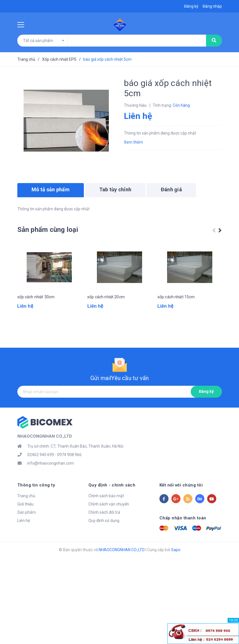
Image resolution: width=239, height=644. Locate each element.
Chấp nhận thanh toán (183, 533)
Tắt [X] (233, 620)
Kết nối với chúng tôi (181, 500)
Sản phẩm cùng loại (48, 230)
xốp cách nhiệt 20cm (106, 316)
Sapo (176, 565)
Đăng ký (206, 406)
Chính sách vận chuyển (109, 519)
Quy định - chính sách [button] (112, 500)
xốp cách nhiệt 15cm (176, 316)
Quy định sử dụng (104, 535)
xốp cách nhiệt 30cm (36, 316)
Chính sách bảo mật (106, 511)
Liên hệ (24, 535)
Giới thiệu (25, 519)
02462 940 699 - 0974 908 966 (54, 469)
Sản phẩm (27, 527)
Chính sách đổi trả (104, 527)
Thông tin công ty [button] (36, 500)
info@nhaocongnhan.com (51, 478)
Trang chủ (26, 511)
